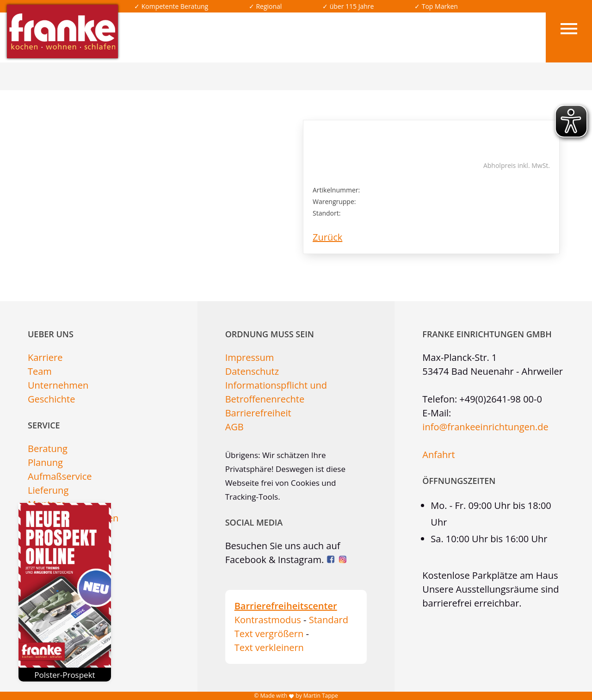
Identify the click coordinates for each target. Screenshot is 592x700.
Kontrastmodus (268, 620)
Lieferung (48, 490)
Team (40, 371)
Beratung (48, 449)
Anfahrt (438, 455)
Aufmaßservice (60, 476)
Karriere (45, 357)
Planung (45, 462)
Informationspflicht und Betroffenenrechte (276, 392)
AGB (234, 427)
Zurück (327, 237)
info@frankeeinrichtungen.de (485, 427)
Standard (329, 620)
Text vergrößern (269, 634)
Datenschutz (252, 371)
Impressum (250, 357)
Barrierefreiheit (258, 413)
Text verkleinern (269, 647)
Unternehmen (58, 385)
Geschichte (51, 399)
